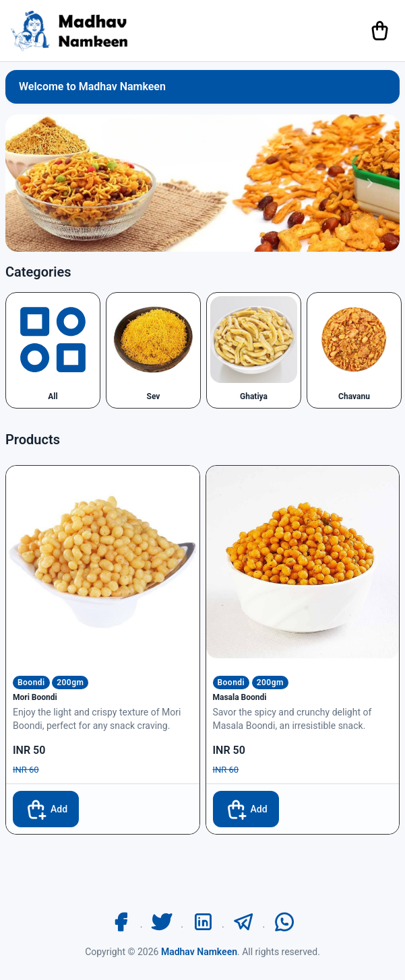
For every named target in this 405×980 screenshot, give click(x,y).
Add (46, 809)
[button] (35, 183)
